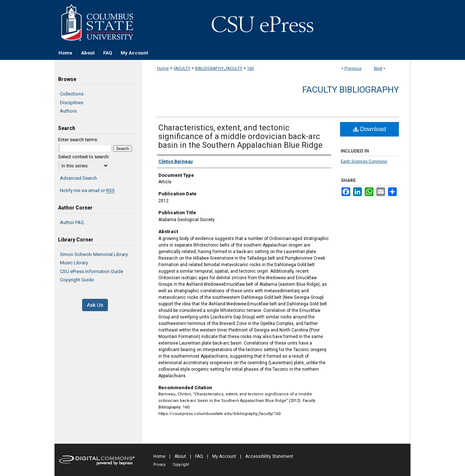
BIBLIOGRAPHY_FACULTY (219, 68)
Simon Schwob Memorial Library (94, 254)
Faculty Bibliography (351, 90)
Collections (72, 94)
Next (378, 68)
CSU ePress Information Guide (92, 271)
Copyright (181, 465)
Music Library (74, 263)
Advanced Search (78, 178)
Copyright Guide (77, 280)
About (180, 456)
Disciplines (72, 103)
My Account (224, 456)
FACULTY (182, 68)
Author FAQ (72, 222)
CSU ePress (276, 23)
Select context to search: (84, 157)
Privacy (159, 465)
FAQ (199, 456)
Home (163, 68)
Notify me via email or (87, 191)
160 (250, 68)
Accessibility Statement (269, 456)
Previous (353, 68)
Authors (68, 111)
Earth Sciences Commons (364, 161)
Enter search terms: (78, 140)
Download (370, 129)
